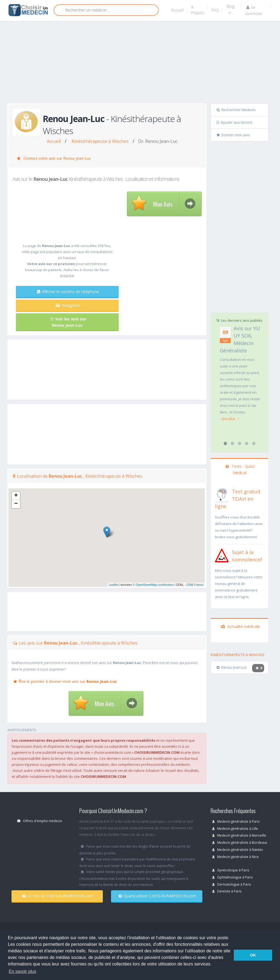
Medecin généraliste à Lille (235, 828)
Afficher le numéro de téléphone (68, 292)
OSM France (195, 585)
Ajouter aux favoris (234, 122)
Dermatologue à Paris (232, 884)
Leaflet (113, 585)
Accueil (177, 10)
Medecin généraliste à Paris (236, 821)
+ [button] (16, 496)
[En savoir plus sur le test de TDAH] (222, 494)
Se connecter (254, 10)
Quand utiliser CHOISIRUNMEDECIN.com (157, 896)
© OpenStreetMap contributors (153, 585)
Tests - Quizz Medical (240, 469)
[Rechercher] (106, 10)
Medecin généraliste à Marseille (239, 835)
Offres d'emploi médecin (40, 821)
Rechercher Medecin (236, 110)
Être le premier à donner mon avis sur (65, 681)
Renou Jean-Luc (232, 667)
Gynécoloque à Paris (231, 870)
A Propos (198, 10)
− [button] (16, 504)
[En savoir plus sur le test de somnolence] (222, 555)
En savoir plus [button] (23, 971)
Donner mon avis (233, 135)
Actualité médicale (240, 626)
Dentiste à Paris (227, 891)
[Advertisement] (144, 63)
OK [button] (253, 955)
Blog (231, 9)
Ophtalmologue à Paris (233, 877)
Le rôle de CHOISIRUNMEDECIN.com (58, 896)
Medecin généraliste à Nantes (238, 849)
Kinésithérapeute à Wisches (100, 141)
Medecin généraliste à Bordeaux (240, 842)
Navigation (68, 305)
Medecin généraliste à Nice (235, 857)
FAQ (215, 10)
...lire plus (230, 419)
